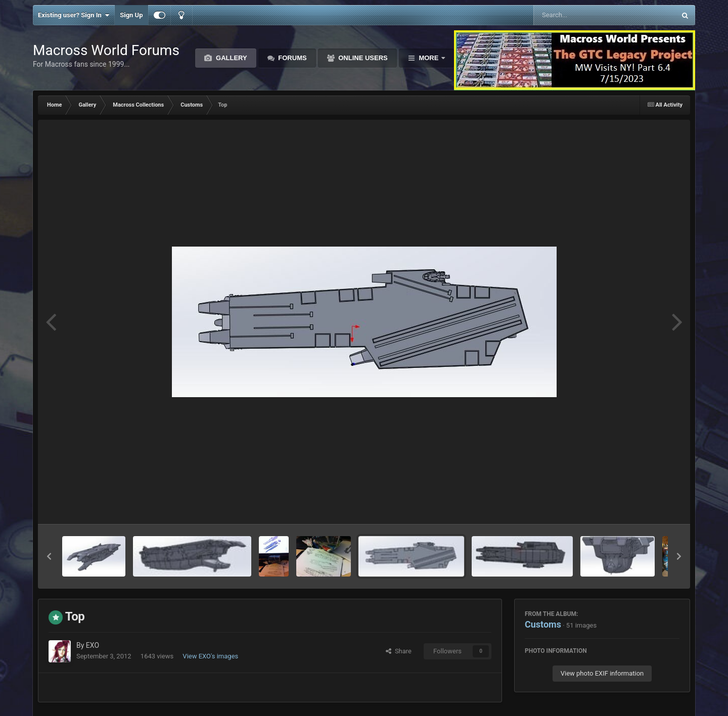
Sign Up (131, 15)
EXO (93, 645)
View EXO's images (210, 656)
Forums (292, 58)
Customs (543, 624)
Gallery (230, 58)
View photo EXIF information (602, 673)
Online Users (362, 58)
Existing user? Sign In (74, 15)
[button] (49, 556)
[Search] (579, 15)
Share (399, 651)
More (429, 58)
